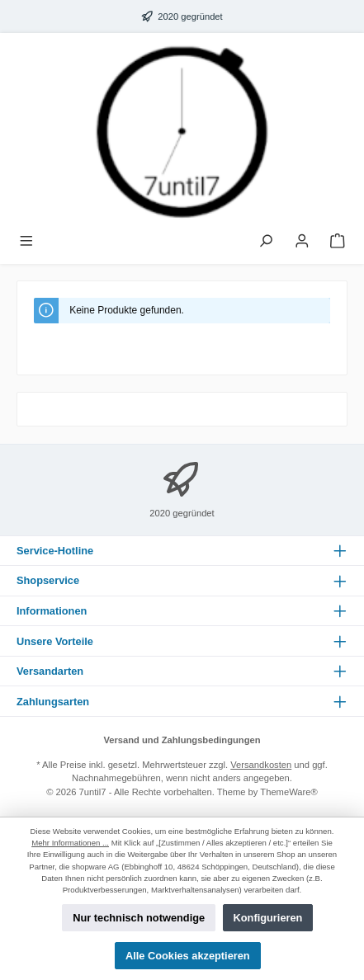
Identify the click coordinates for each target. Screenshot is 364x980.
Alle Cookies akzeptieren (188, 956)
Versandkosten (261, 765)
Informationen (52, 611)
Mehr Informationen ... (70, 843)
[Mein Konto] (302, 242)
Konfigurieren (268, 918)
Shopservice (48, 580)
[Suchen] (266, 242)
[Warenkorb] (338, 242)
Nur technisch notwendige (139, 918)
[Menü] (26, 242)
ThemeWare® (288, 792)
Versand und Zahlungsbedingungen (182, 740)
